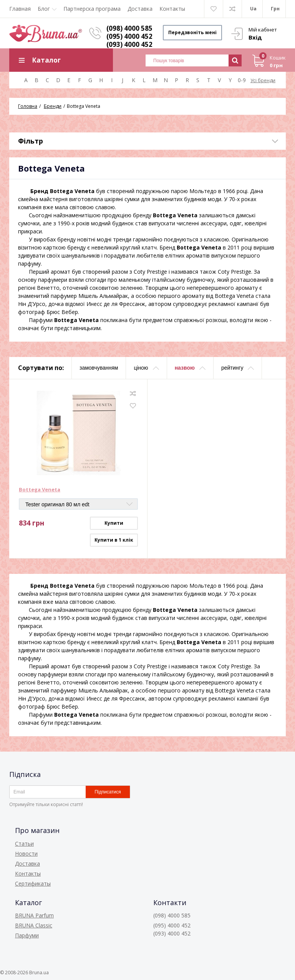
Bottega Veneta (40, 490)
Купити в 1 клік (114, 540)
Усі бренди (263, 80)
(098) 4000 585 (129, 28)
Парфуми (27, 935)
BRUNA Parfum (34, 915)
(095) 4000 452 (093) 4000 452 (129, 40)
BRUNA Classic (34, 925)
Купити (114, 523)
